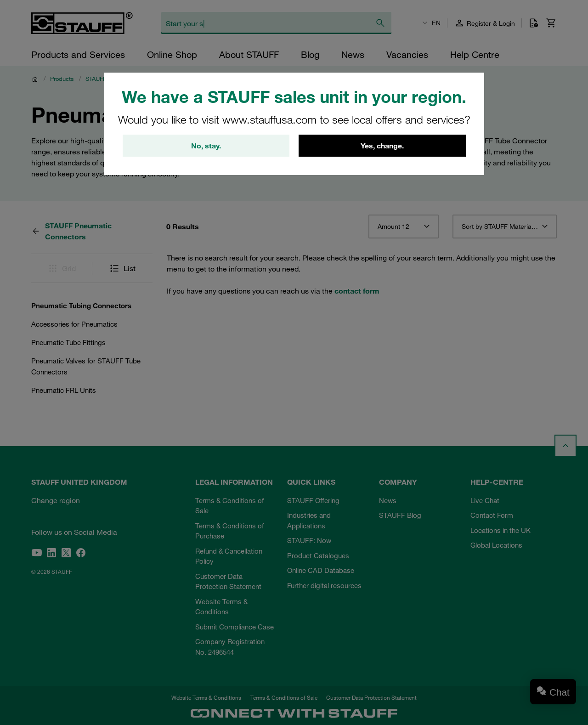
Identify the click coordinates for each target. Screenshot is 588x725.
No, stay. (206, 146)
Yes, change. (382, 146)
